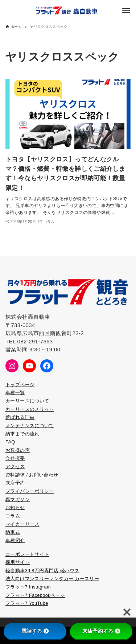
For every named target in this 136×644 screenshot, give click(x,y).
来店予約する (101, 631)
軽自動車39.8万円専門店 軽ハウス (42, 571)
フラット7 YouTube (27, 603)
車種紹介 (15, 540)
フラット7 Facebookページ (35, 595)
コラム (13, 516)
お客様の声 (18, 450)
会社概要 (15, 458)
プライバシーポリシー (30, 491)
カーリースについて (27, 401)
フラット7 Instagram (28, 587)
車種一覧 (15, 393)
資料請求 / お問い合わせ (32, 475)
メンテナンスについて (30, 426)
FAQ (10, 442)
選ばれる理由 (20, 417)
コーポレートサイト (27, 554)
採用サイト (18, 562)
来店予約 (15, 483)
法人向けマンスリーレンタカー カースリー (52, 579)
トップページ (20, 385)
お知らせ (15, 507)
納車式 (13, 532)
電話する (35, 631)
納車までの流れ (22, 434)
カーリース (18, 409)
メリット (44, 409)
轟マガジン (18, 499)
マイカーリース (22, 524)
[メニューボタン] (126, 11)
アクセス (15, 467)
